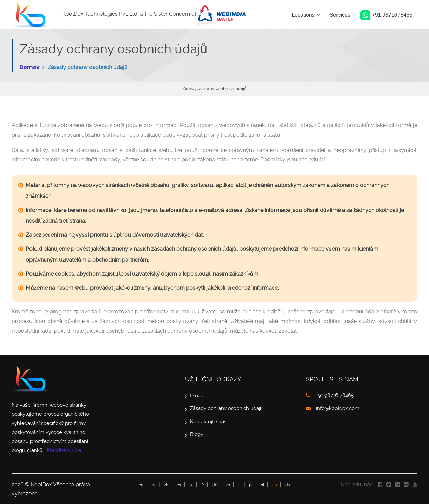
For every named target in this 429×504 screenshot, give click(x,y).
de (215, 485)
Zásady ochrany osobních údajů (226, 408)
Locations (303, 15)
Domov (30, 67)
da (288, 485)
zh (166, 485)
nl (262, 485)
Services (340, 15)
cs (275, 485)
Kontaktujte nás (208, 422)
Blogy (197, 434)
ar (154, 485)
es (179, 485)
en (141, 485)
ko (228, 485)
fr (203, 485)
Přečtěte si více (64, 450)
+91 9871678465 (386, 15)
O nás (197, 396)
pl (251, 485)
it (239, 485)
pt (191, 485)
